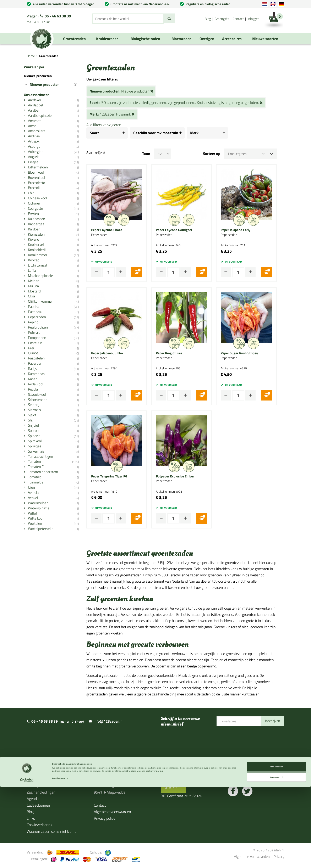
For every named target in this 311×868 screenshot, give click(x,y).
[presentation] (248, 740)
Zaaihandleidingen (41, 792)
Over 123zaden (39, 779)
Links (31, 818)
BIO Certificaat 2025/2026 (181, 796)
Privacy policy (105, 818)
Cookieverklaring (40, 825)
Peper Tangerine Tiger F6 (117, 476)
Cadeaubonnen (38, 805)
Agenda (33, 799)
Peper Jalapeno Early (243, 230)
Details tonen (59, 859)
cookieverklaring (154, 852)
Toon (154, 154)
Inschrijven (272, 721)
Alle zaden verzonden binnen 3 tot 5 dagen (64, 4)
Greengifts (222, 19)
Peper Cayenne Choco (114, 230)
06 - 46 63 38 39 (58, 16)
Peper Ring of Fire (176, 353)
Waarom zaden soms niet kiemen (53, 831)
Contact (238, 19)
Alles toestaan (276, 847)
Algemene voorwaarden (112, 812)
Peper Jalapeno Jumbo (114, 353)
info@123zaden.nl (108, 721)
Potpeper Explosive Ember (182, 476)
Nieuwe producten (57, 85)
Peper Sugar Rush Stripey (247, 353)
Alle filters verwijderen (111, 125)
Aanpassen (276, 858)
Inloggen (253, 19)
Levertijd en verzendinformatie (51, 786)
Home (31, 56)
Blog (208, 19)
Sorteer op (219, 154)
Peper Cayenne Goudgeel (181, 230)
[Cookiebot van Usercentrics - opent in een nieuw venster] (27, 861)
